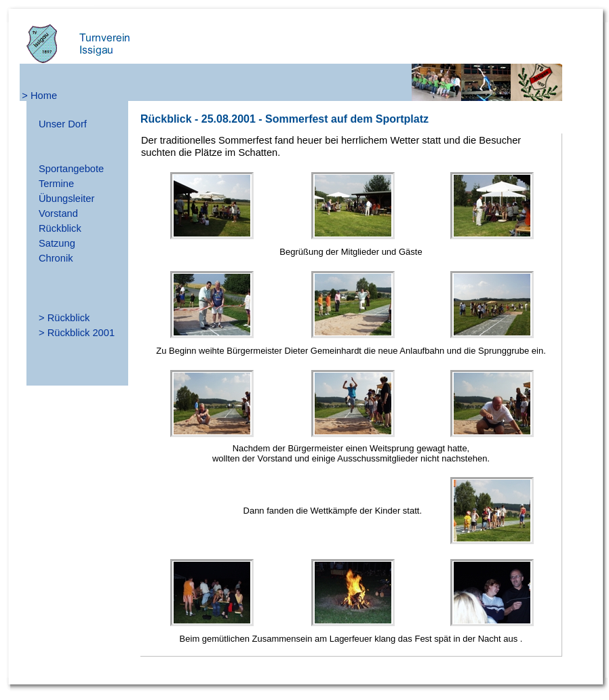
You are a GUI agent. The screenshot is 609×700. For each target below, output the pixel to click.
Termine (56, 184)
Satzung (57, 243)
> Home (39, 96)
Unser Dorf (63, 124)
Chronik (56, 258)
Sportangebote (71, 169)
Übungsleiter (66, 199)
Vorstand (58, 213)
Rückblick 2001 (81, 333)
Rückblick (60, 228)
